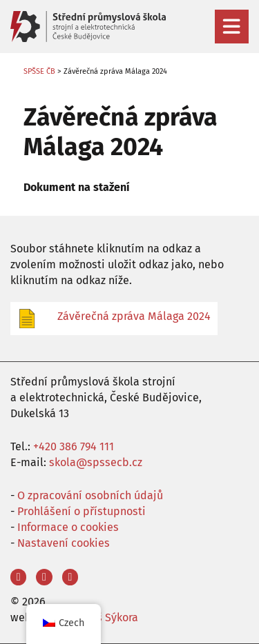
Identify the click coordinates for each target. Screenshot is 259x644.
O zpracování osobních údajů (90, 495)
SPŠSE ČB (39, 71)
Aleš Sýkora (109, 617)
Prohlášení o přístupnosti (81, 511)
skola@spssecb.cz (96, 462)
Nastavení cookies (64, 543)
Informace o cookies (68, 527)
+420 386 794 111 (74, 446)
